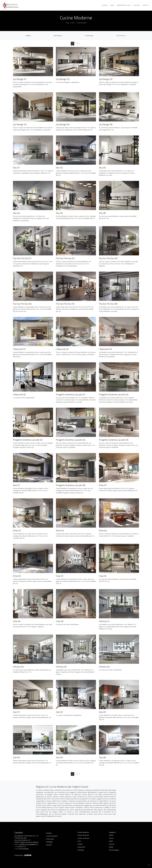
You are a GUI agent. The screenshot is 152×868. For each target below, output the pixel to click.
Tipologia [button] (89, 36)
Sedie (111, 841)
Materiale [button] (58, 36)
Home (67, 23)
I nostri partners (52, 836)
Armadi (80, 844)
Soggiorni (112, 832)
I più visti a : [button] (121, 36)
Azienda (105, 5)
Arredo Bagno (114, 850)
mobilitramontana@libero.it (29, 844)
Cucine (112, 5)
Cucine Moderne (81, 23)
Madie (111, 847)
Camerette (81, 847)
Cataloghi (137, 5)
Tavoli (111, 838)
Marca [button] (28, 36)
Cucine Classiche (83, 835)
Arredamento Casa (124, 5)
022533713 (22, 847)
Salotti (111, 835)
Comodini (81, 850)
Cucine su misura (83, 838)
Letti (79, 841)
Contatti (146, 5)
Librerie (112, 844)
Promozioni (50, 839)
